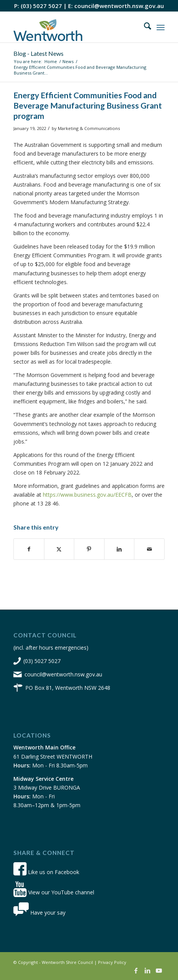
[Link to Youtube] (159, 970)
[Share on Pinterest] (89, 549)
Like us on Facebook (46, 872)
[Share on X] (59, 549)
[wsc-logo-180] (74, 27)
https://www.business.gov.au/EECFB (87, 495)
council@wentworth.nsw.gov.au (119, 6)
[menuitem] (144, 27)
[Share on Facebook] (29, 549)
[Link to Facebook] (136, 970)
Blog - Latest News (38, 53)
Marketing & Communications (89, 128)
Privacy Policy (112, 962)
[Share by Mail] (149, 549)
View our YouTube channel (54, 892)
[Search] (144, 27)
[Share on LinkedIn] (119, 549)
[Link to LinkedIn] (147, 970)
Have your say (39, 913)
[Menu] (161, 27)
